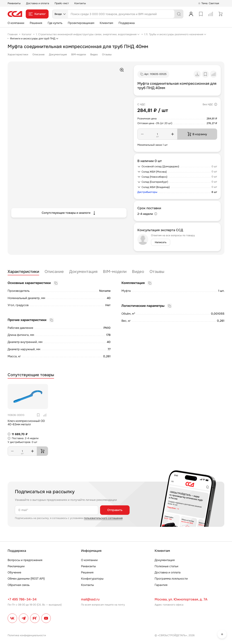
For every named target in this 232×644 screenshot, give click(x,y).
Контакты (80, 3)
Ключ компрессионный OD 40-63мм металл (26, 423)
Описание (39, 54)
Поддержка (127, 23)
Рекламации (16, 566)
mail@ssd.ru (90, 599)
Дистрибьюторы (147, 192)
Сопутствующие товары (31, 375)
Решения (36, 23)
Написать (161, 242)
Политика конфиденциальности (27, 635)
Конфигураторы (92, 579)
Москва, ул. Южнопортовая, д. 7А (181, 599)
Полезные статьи (166, 566)
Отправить (115, 510)
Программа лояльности (171, 579)
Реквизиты (14, 3)
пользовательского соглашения (103, 518)
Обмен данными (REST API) (26, 579)
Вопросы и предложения (25, 560)
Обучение (14, 572)
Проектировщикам (81, 23)
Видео (94, 54)
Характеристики (18, 54)
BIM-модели (79, 54)
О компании (16, 23)
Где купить (55, 23)
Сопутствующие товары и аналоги (69, 213)
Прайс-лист (62, 3)
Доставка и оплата (38, 3)
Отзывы (107, 54)
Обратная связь (19, 585)
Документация (58, 54)
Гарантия (161, 585)
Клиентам (106, 23)
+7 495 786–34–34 (22, 599)
